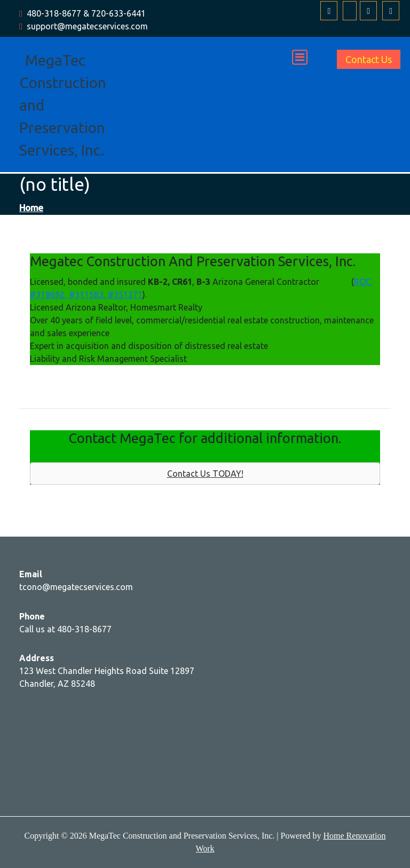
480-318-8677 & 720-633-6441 (86, 13)
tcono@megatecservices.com (76, 587)
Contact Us (369, 59)
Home (31, 207)
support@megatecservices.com (87, 26)
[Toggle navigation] (300, 57)
